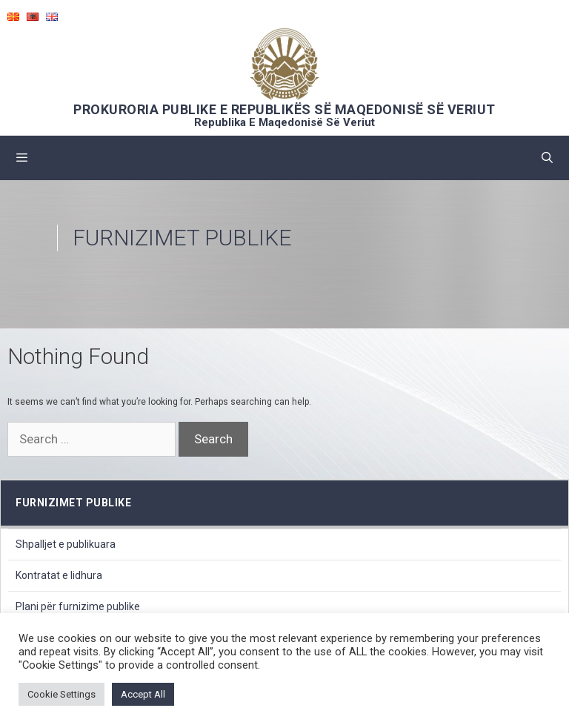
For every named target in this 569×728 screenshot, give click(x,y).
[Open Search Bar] (547, 158)
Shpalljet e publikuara (66, 544)
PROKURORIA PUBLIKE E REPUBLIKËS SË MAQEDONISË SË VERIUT (284, 109)
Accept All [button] (143, 694)
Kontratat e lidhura (59, 575)
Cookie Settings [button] (61, 694)
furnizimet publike (73, 503)
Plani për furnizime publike (78, 606)
